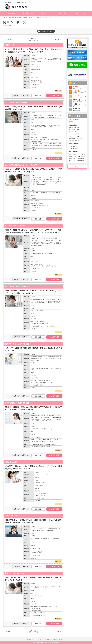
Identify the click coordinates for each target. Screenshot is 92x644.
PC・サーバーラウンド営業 (15, 226)
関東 (70, 122)
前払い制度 (63, 13)
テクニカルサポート (81, 138)
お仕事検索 (12, 13)
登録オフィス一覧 (80, 13)
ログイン (77, 167)
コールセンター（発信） (75, 130)
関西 (73, 122)
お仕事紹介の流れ (29, 13)
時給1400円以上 (81, 156)
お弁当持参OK (77, 109)
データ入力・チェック (74, 132)
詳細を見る (38, 96)
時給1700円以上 (73, 160)
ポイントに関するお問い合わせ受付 (18, 287)
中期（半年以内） (73, 146)
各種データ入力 (10, 45)
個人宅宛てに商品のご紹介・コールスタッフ (21, 165)
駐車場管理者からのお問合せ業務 (17, 403)
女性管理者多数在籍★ (77, 92)
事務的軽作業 (72, 138)
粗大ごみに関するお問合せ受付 (16, 103)
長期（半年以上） (73, 148)
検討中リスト (46, 13)
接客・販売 (77, 140)
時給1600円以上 (81, 158)
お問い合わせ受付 (11, 462)
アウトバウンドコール (13, 516)
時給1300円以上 (73, 156)
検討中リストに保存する (21, 96)
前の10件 (10, 39)
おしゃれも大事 (77, 87)
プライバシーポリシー (39, 639)
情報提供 (55, 639)
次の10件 (57, 39)
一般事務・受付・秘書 (74, 136)
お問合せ (49, 639)
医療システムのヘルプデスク (15, 573)
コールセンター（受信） (75, 128)
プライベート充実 (77, 96)
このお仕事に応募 (54, 96)
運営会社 (29, 639)
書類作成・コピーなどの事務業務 (17, 344)
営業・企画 (71, 140)
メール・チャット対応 (74, 134)
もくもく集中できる (77, 101)
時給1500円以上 (73, 158)
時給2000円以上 (81, 160)
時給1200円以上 (81, 154)
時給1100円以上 (73, 154)
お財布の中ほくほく (77, 105)
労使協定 (61, 639)
